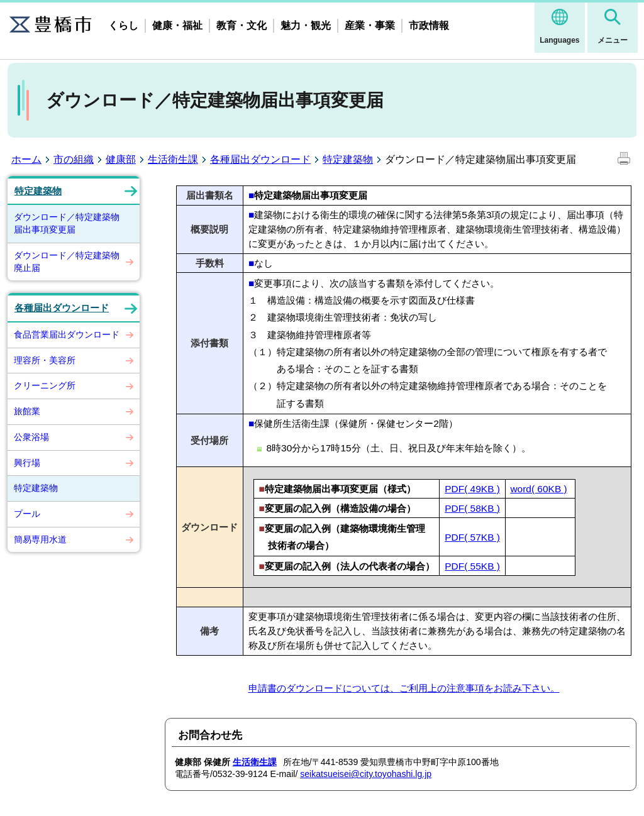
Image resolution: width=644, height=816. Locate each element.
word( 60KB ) (538, 489)
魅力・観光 (306, 25)
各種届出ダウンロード (260, 159)
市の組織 (74, 159)
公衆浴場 (31, 437)
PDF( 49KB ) (472, 489)
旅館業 (27, 411)
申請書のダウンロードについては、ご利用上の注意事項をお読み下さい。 (404, 688)
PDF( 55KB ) (472, 566)
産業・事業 (370, 25)
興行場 (27, 463)
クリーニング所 (45, 385)
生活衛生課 (173, 159)
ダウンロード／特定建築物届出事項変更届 (67, 223)
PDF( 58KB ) (472, 508)
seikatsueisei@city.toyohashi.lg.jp (366, 774)
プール (27, 514)
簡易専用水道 (40, 539)
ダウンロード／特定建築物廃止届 (67, 262)
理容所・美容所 (45, 360)
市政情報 (429, 25)
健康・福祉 (177, 25)
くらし (123, 25)
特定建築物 (348, 159)
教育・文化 (241, 25)
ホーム (26, 159)
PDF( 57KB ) (472, 537)
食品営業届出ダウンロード (67, 334)
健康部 (121, 159)
